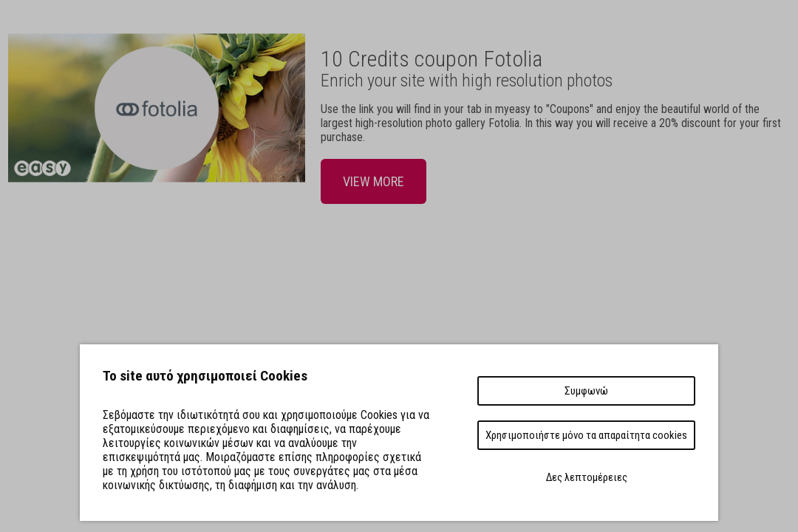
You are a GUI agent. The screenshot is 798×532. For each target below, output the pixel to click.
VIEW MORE (374, 181)
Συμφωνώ (586, 391)
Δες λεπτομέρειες (587, 477)
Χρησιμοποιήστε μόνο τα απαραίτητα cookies (586, 435)
